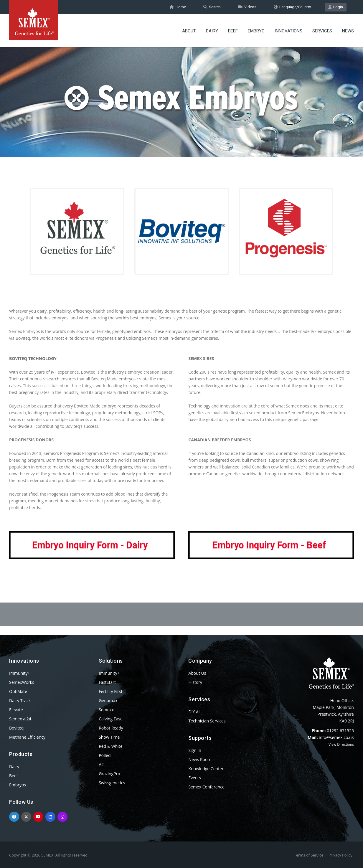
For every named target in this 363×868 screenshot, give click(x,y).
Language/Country (292, 7)
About (189, 31)
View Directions (341, 744)
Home (178, 7)
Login (336, 7)
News (348, 31)
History (195, 682)
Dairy (212, 31)
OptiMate (18, 691)
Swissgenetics (112, 783)
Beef (233, 31)
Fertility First (110, 691)
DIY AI (194, 712)
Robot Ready (111, 728)
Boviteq (16, 728)
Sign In (195, 750)
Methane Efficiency (27, 737)
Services (322, 31)
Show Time (109, 737)
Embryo (256, 31)
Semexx (106, 710)
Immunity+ (20, 673)
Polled (105, 755)
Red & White (110, 746)
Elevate (16, 710)
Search (212, 7)
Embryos (18, 785)
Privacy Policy (340, 855)
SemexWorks (22, 682)
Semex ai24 (20, 719)
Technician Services (207, 721)
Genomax (108, 700)
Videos (247, 7)
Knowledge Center (206, 769)
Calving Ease (111, 719)
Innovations (288, 31)
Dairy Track (20, 700)
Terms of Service (309, 855)
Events (195, 778)
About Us (197, 673)
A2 (101, 764)
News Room (200, 759)
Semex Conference (206, 787)
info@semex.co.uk (336, 737)
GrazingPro (109, 774)
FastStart (107, 682)
